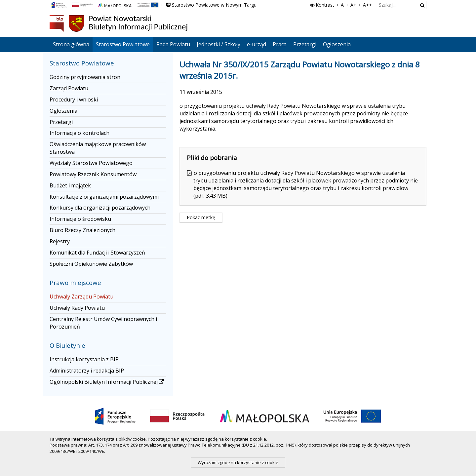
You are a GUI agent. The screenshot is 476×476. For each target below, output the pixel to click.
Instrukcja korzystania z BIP (84, 359)
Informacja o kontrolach (79, 133)
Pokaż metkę (201, 217)
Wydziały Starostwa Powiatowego (91, 163)
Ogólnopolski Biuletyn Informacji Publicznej (107, 382)
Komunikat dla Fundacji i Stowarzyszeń (97, 253)
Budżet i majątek (70, 185)
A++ (367, 5)
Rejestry (60, 241)
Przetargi (305, 44)
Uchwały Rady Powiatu (77, 308)
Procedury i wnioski (74, 99)
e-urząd (257, 44)
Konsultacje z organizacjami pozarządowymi (104, 197)
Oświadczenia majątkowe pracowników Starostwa (98, 148)
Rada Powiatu (173, 44)
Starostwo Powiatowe (123, 44)
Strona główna (71, 44)
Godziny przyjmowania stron (85, 77)
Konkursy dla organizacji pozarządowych (100, 208)
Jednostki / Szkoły (218, 44)
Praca (280, 44)
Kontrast (322, 5)
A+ (353, 5)
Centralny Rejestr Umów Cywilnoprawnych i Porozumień (103, 323)
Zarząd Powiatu (69, 88)
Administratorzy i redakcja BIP (87, 371)
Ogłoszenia (337, 44)
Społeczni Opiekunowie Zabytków (91, 264)
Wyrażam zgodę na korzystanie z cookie (238, 462)
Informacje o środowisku (80, 219)
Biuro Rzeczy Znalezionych (82, 230)
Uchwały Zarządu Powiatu (81, 297)
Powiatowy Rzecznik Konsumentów (93, 174)
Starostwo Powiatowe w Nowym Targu (211, 5)
